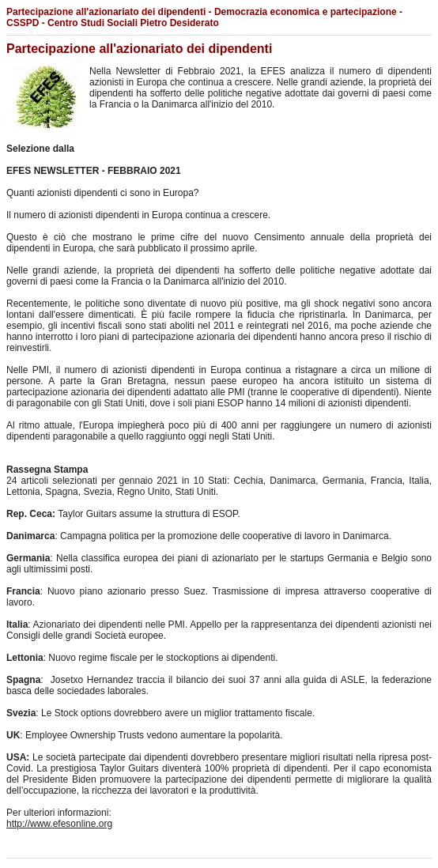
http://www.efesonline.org (59, 824)
